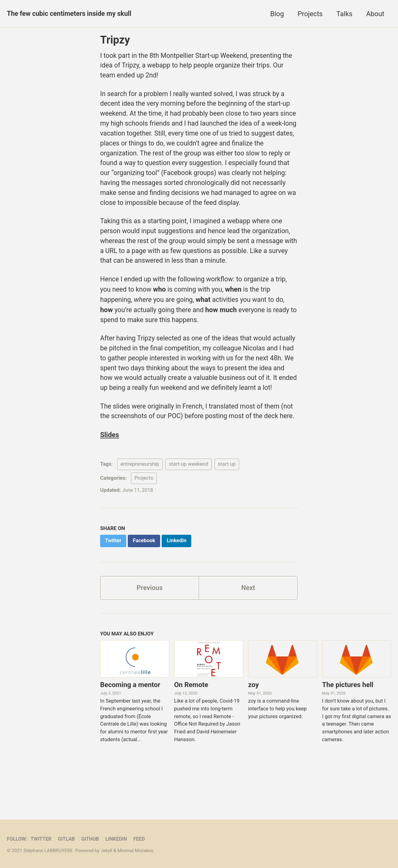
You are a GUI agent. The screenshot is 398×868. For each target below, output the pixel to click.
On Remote (191, 730)
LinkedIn (119, 839)
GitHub (93, 839)
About (375, 14)
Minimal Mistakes (136, 851)
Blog (277, 14)
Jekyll (107, 851)
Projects (310, 14)
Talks (345, 14)
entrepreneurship (140, 508)
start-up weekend (189, 508)
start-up (227, 508)
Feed (143, 839)
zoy (253, 730)
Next (248, 633)
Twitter (42, 839)
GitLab (68, 839)
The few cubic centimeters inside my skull (71, 14)
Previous (150, 633)
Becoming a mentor (130, 730)
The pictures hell (348, 730)
